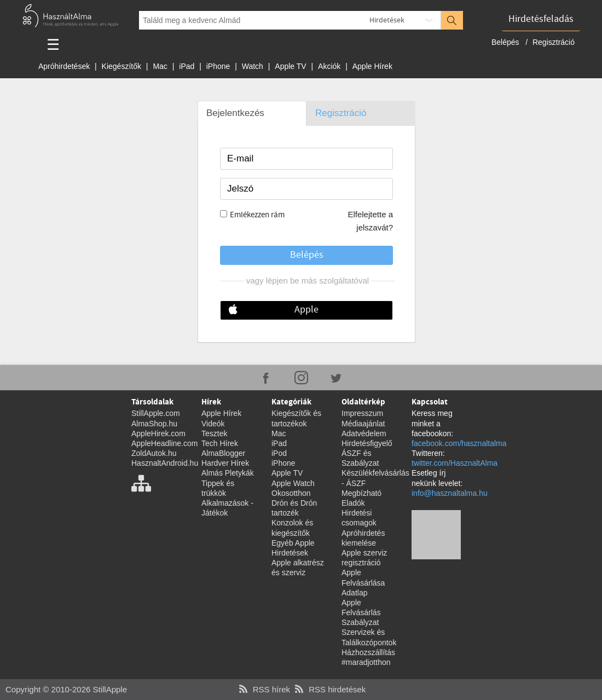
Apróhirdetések (64, 66)
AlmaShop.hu (154, 424)
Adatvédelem (364, 433)
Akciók (329, 66)
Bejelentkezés (235, 113)
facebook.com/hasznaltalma (459, 443)
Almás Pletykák (228, 473)
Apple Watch (293, 483)
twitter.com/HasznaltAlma (455, 463)
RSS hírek (263, 689)
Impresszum (362, 413)
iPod (279, 453)
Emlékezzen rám (257, 215)
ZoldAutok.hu (154, 453)
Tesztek (214, 433)
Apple (306, 310)
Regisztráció (554, 42)
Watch (253, 66)
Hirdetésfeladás (541, 19)
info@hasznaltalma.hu (450, 493)
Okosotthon (291, 493)
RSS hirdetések (329, 689)
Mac (160, 66)
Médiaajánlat (363, 424)
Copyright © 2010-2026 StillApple (66, 689)
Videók (213, 424)
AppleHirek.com (158, 433)
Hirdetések (387, 20)
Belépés (506, 42)
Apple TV (290, 66)
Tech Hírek (220, 443)
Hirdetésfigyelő (367, 443)
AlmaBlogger (223, 453)
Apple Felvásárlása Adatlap (363, 582)
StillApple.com (156, 413)
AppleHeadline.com (164, 443)
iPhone (218, 66)
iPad (187, 66)
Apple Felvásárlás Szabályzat (361, 612)
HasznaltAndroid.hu (165, 463)
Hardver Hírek (225, 463)
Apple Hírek (372, 66)
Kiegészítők (121, 66)
